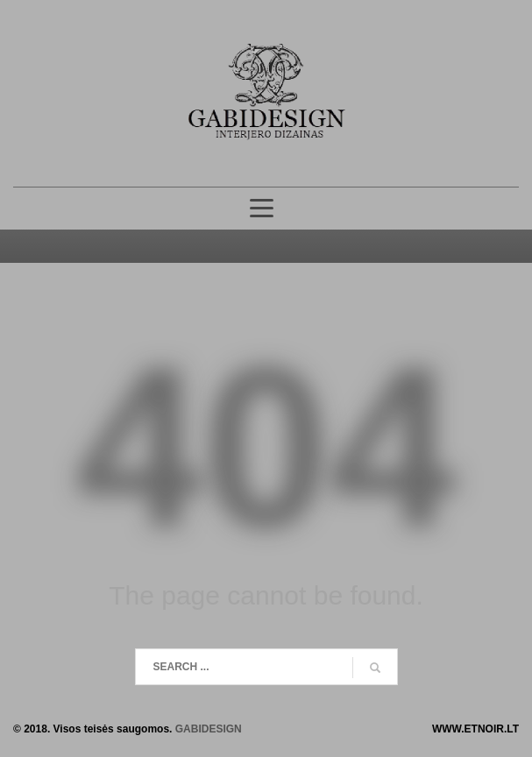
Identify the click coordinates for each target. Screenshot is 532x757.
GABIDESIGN (209, 729)
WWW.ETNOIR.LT (475, 729)
